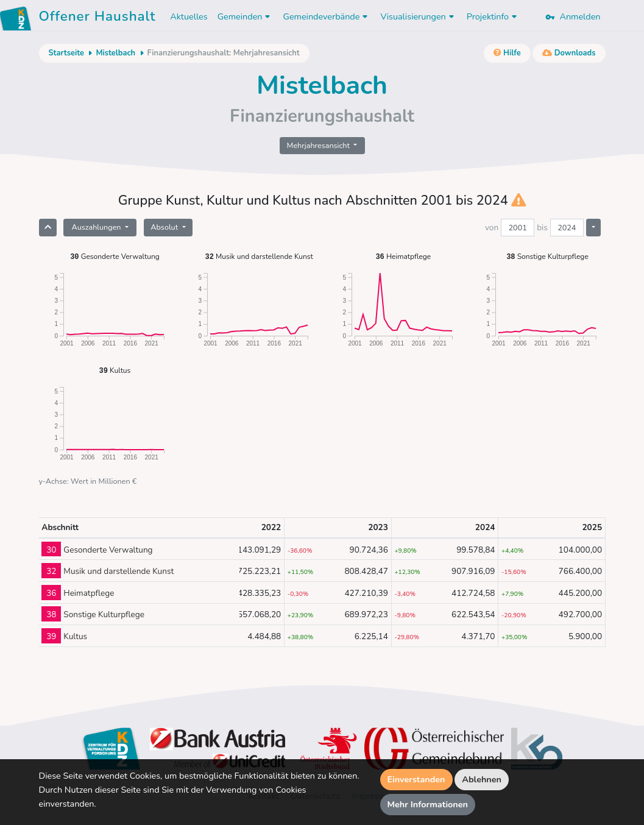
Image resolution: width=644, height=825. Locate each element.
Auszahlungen (97, 227)
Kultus (115, 370)
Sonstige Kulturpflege (547, 256)
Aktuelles (189, 16)
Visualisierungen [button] (418, 16)
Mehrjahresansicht (320, 145)
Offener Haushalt (97, 18)
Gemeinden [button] (246, 16)
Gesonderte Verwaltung (115, 256)
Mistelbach (115, 53)
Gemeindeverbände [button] (327, 16)
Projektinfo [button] (493, 16)
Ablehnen (482, 779)
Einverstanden (416, 779)
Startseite (66, 53)
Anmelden (573, 16)
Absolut (165, 227)
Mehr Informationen (428, 804)
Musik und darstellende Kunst (259, 256)
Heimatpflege (403, 256)
